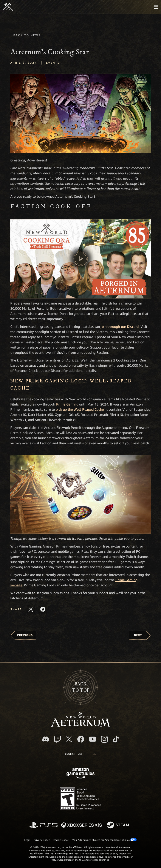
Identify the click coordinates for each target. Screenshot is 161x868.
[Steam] (118, 825)
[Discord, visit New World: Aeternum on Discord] (46, 739)
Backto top (81, 687)
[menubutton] (156, 7)
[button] (80, 113)
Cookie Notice (61, 840)
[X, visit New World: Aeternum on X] (69, 739)
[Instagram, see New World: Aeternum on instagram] (104, 739)
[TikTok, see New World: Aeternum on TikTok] (116, 739)
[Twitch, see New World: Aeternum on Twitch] (57, 739)
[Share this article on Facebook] (43, 609)
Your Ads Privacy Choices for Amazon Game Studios (105, 840)
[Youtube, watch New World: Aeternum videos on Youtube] (93, 739)
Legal (27, 840)
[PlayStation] (43, 825)
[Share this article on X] (31, 609)
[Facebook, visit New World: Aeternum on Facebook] (81, 739)
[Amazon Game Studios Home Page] (80, 774)
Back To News (27, 35)
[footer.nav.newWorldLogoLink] (81, 725)
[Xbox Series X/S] (81, 825)
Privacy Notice (42, 840)
